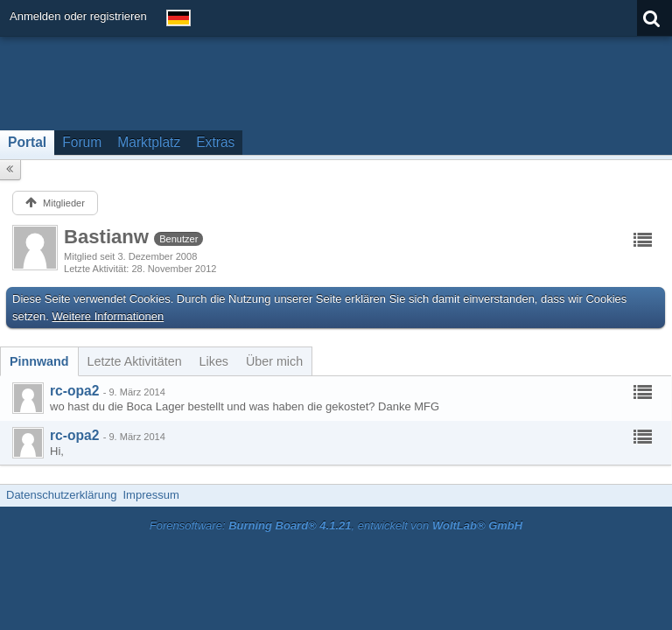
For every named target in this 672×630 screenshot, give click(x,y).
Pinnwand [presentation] (39, 361)
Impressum (150, 495)
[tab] (39, 361)
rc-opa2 (74, 391)
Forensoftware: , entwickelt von (336, 525)
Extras (215, 142)
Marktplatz (149, 142)
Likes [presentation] (214, 361)
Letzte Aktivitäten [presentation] (135, 361)
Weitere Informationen (108, 316)
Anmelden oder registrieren (78, 16)
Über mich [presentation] (274, 361)
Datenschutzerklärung (61, 495)
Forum (82, 142)
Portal (27, 142)
